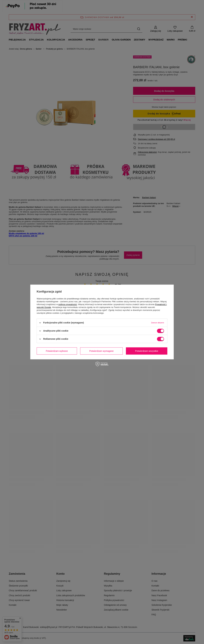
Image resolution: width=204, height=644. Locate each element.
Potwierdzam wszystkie (147, 351)
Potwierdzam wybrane (57, 351)
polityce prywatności (68, 304)
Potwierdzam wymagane (101, 351)
